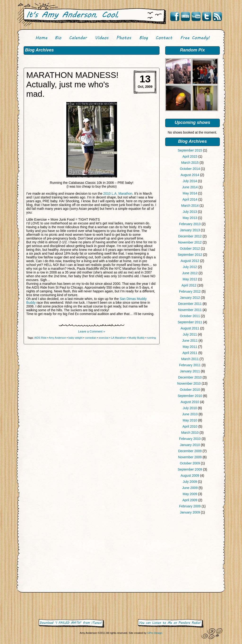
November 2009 (190, 457)
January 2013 (190, 230)
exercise (104, 338)
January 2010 (190, 445)
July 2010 (190, 408)
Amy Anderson (58, 338)
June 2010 (190, 414)
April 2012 (189, 285)
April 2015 (190, 156)
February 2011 (190, 365)
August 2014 (190, 175)
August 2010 (190, 402)
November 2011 (190, 310)
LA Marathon (119, 338)
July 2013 (190, 212)
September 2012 (190, 255)
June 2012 (190, 273)
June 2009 (190, 488)
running (151, 338)
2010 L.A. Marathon (118, 194)
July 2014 (190, 181)
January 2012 (190, 298)
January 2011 (190, 371)
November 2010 (189, 383)
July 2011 (190, 334)
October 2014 (190, 169)
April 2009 (190, 500)
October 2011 (190, 316)
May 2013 (190, 218)
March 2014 (190, 206)
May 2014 (190, 193)
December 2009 (190, 451)
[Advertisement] (192, 554)
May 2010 (190, 420)
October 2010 (190, 390)
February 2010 (190, 439)
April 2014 (190, 199)
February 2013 (190, 224)
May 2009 (190, 494)
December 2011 (190, 304)
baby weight (76, 338)
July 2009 (190, 482)
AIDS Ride (40, 338)
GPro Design (155, 633)
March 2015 (190, 163)
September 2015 (190, 150)
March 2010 (190, 433)
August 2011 (190, 328)
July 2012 (190, 267)
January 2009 (190, 512)
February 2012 (190, 291)
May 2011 (190, 347)
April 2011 (190, 353)
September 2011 (190, 322)
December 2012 (190, 236)
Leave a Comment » (92, 332)
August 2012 (190, 261)
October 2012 (190, 248)
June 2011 (190, 341)
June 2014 (190, 187)
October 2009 (190, 463)
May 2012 (190, 279)
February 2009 (190, 506)
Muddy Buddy (136, 338)
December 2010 (190, 377)
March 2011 (190, 359)
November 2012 (190, 242)
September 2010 (190, 396)
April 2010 (190, 426)
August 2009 (190, 476)
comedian (91, 338)
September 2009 (190, 469)
